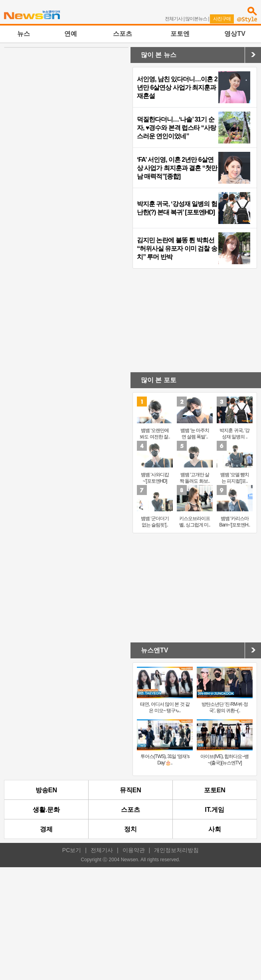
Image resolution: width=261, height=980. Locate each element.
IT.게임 (215, 810)
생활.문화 (46, 810)
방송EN (46, 790)
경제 (46, 829)
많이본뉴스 (196, 19)
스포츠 (123, 34)
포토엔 (180, 34)
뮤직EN (130, 790)
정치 (130, 829)
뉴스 (24, 34)
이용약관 (134, 850)
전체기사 (174, 19)
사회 (215, 829)
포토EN (215, 790)
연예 (71, 34)
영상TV (235, 34)
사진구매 (222, 19)
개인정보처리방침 (176, 850)
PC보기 (72, 850)
